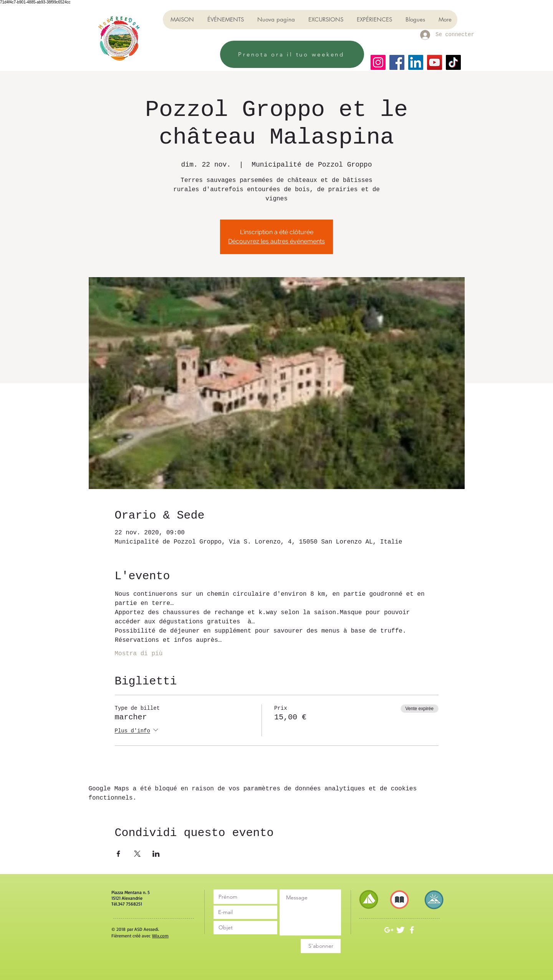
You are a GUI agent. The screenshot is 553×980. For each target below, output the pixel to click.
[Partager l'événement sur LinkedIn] (156, 854)
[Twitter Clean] (400, 930)
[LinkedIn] (416, 62)
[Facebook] (397, 62)
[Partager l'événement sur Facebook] (118, 854)
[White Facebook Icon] (412, 930)
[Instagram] (378, 62)
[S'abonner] (321, 946)
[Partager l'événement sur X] (137, 854)
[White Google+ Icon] (389, 930)
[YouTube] (435, 62)
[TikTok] (453, 62)
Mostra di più (139, 654)
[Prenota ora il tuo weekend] (292, 54)
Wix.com (160, 936)
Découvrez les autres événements (276, 241)
